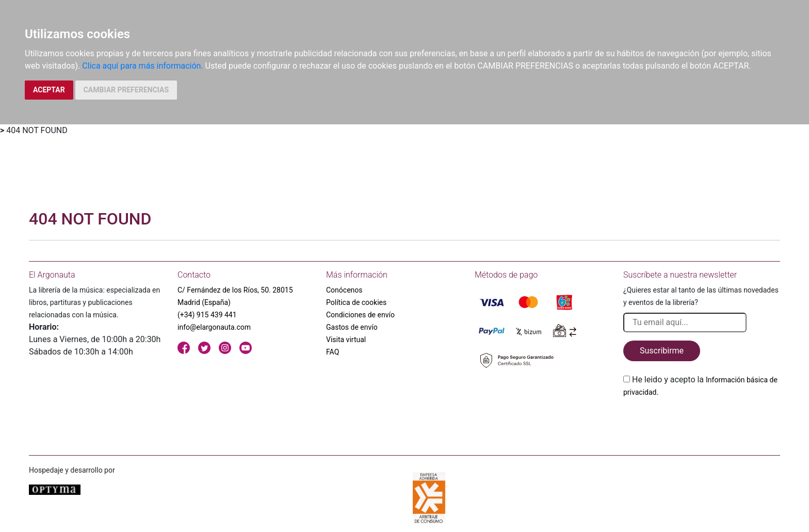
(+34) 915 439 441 (207, 315)
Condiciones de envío (360, 315)
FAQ (333, 352)
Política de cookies (356, 302)
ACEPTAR (49, 90)
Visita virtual (346, 340)
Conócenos (344, 290)
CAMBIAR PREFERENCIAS (126, 90)
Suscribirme (662, 351)
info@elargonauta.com (214, 327)
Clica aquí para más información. (142, 66)
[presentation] (702, 423)
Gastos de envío (352, 327)
